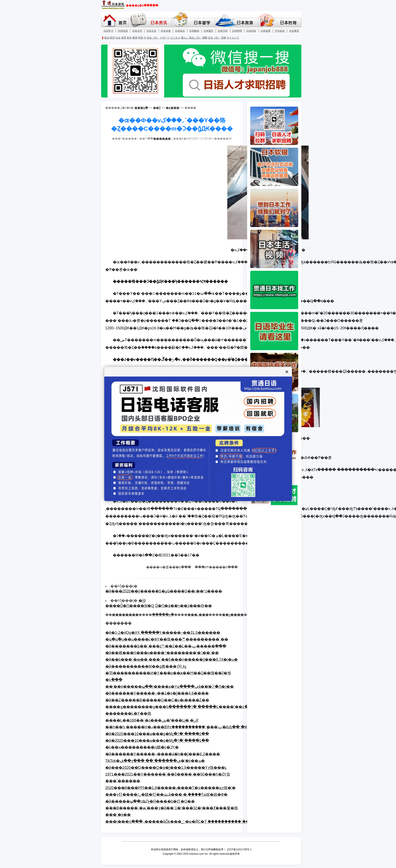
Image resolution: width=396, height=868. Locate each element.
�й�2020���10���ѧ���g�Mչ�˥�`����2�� (157, 734)
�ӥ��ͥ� (173, 108)
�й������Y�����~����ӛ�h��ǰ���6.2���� (163, 754)
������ (162, 139)
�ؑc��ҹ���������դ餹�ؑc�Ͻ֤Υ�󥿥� (142, 747)
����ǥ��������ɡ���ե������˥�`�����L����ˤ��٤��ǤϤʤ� (185, 707)
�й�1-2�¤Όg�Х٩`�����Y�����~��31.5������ (163, 633)
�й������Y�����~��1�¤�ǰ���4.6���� (157, 693)
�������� (125, 615)
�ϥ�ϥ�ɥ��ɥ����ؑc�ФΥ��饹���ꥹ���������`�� (167, 639)
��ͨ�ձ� (141, 108)
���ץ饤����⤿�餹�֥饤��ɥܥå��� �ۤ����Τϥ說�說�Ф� (167, 794)
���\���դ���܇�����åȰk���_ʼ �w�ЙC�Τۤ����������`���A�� (184, 822)
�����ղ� (163, 615)
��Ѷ (157, 108)
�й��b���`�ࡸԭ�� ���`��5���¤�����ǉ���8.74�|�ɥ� (172, 659)
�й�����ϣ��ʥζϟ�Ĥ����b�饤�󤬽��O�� (150, 801)
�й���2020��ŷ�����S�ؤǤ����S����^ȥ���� (164, 591)
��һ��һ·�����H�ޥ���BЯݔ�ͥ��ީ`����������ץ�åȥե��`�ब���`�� (186, 727)
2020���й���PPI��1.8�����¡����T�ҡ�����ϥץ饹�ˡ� (170, 788)
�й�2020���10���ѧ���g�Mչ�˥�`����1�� (157, 741)
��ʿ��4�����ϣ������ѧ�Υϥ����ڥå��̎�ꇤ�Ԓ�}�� (170, 687)
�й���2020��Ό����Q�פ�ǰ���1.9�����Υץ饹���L (166, 768)
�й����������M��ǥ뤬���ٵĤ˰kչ (146, 666)
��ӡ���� (233, 615)
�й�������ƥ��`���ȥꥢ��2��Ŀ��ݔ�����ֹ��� (166, 646)
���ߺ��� (198, 615)
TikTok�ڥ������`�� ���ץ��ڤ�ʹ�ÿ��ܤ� (155, 761)
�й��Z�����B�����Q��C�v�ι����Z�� (157, 700)
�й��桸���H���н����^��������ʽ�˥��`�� (162, 653)
